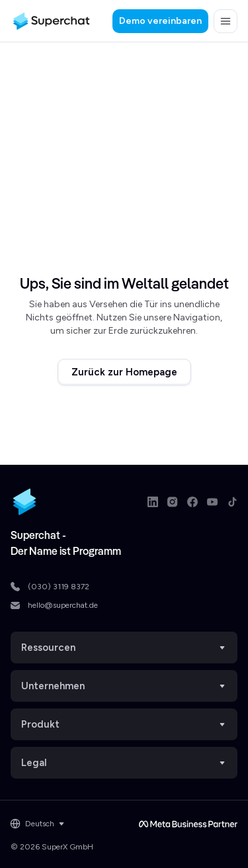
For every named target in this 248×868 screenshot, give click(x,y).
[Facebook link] (192, 502)
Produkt (124, 724)
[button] (226, 21)
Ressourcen (124, 648)
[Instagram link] (173, 502)
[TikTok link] (232, 502)
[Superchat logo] (51, 21)
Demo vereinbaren (160, 21)
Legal (124, 763)
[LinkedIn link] (153, 502)
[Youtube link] (212, 502)
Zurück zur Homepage (124, 372)
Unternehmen (124, 686)
